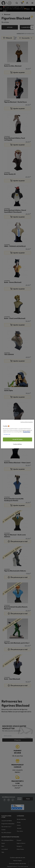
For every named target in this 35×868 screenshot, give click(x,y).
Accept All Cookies (17, 439)
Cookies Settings (17, 444)
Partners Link (7, 434)
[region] (17, 434)
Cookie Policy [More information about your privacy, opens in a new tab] (27, 432)
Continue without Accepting (27, 422)
